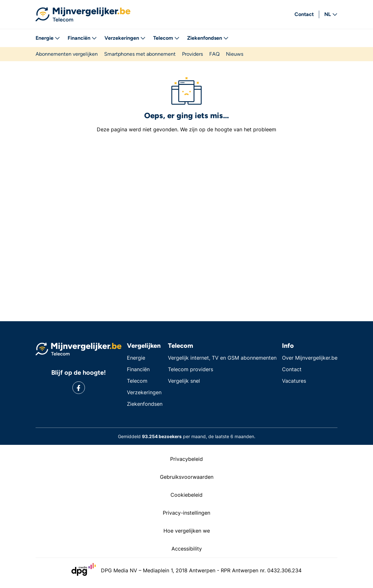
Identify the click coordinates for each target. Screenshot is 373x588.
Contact (304, 14)
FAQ (214, 54)
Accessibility (187, 549)
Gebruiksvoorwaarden (187, 477)
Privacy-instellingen (187, 513)
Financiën (82, 38)
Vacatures (294, 381)
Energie (48, 38)
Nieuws (235, 54)
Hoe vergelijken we (187, 531)
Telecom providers (191, 369)
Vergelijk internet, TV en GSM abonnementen (222, 358)
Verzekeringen (125, 38)
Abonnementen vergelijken (67, 54)
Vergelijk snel (184, 381)
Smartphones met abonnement (140, 54)
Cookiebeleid (187, 495)
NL (331, 14)
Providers (192, 54)
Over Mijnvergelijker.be (310, 358)
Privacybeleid (187, 459)
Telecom (166, 38)
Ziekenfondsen (208, 38)
